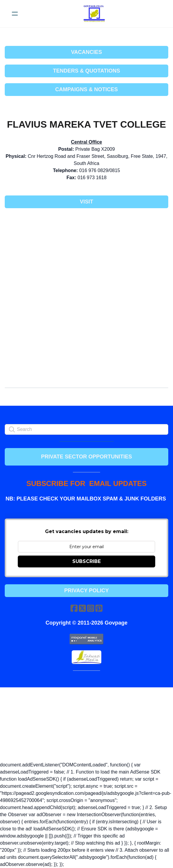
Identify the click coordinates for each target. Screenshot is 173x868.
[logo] (94, 14)
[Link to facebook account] (74, 608)
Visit (86, 202)
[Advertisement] (86, 257)
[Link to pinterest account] (99, 608)
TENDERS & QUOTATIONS (86, 71)
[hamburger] (15, 14)
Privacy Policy (86, 591)
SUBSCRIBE (86, 561)
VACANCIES (87, 52)
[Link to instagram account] (91, 608)
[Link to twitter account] (82, 608)
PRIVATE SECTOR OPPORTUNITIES (86, 457)
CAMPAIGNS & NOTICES (86, 89)
